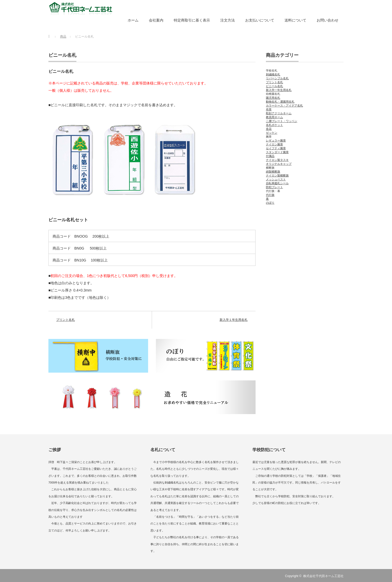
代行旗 (270, 195)
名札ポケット (274, 125)
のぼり (270, 203)
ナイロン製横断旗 (277, 175)
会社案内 (156, 20)
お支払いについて (260, 20)
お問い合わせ (328, 20)
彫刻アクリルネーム (279, 113)
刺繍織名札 (273, 74)
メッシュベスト (276, 179)
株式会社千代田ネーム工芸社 (323, 576)
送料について (295, 20)
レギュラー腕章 (276, 140)
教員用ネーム (274, 117)
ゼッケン (272, 133)
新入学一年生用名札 (279, 90)
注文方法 (228, 20)
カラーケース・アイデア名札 (284, 105)
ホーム (133, 20)
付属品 (270, 156)
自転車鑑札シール (277, 183)
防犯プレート (274, 187)
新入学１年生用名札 (234, 320)
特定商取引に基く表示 (192, 20)
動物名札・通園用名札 (280, 102)
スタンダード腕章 (277, 152)
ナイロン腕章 (274, 144)
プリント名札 (66, 320)
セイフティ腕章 (276, 148)
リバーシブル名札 (277, 78)
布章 (269, 109)
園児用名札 (273, 98)
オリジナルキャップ (279, 164)
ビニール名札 (62, 55)
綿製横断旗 (273, 172)
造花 (269, 129)
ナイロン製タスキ (277, 160)
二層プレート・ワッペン (282, 121)
